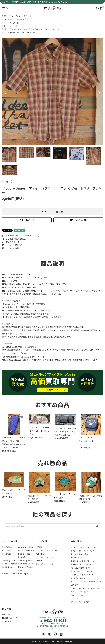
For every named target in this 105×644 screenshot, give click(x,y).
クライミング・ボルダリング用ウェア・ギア (86, 588)
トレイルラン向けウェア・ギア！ (82, 575)
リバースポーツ (76, 599)
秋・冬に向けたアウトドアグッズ (82, 551)
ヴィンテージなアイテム (80, 592)
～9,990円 (15, 23)
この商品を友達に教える (14, 239)
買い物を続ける (11, 242)
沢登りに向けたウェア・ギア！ (81, 571)
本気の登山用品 (77, 558)
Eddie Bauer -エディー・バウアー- (44, 29)
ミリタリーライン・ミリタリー (81, 602)
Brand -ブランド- (17, 29)
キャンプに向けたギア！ (79, 578)
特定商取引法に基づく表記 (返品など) (21, 235)
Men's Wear (15, 16)
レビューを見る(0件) (13, 245)
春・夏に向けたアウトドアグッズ (23, 33)
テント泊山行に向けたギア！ (81, 568)
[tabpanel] (52, 92)
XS (42, 551)
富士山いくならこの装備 (80, 554)
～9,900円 (6, 614)
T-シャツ (28, 16)
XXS (38, 551)
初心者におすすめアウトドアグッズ (84, 547)
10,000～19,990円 (10, 618)
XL (53, 551)
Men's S (14, 26)
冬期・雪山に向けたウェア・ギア (82, 564)
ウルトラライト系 (77, 595)
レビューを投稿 (11, 248)
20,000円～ (7, 621)
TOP (4, 16)
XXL (57, 551)
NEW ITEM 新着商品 (19, 19)
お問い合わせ (27, 220)
